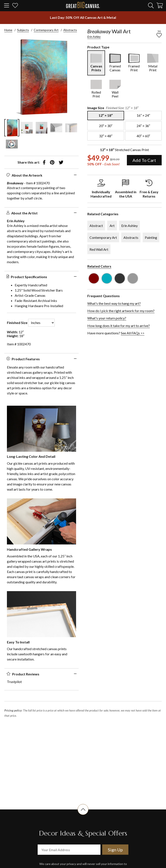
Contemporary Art (46, 30)
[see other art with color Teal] (107, 278)
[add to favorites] (159, 35)
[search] (151, 5)
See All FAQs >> (133, 333)
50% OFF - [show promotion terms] (104, 164)
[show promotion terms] (83, 18)
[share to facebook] (44, 162)
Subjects (23, 30)
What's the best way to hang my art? (114, 303)
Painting (151, 237)
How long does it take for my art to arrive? (119, 326)
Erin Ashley (94, 37)
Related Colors (99, 266)
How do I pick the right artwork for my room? (121, 311)
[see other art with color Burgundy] (94, 278)
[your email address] (69, 850)
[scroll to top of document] (83, 815)
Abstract (96, 226)
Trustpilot (14, 682)
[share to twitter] (61, 162)
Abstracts (70, 30)
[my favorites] (15, 6)
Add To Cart (144, 160)
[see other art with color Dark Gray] (120, 278)
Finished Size (17, 323)
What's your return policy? (107, 318)
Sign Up (115, 850)
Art (112, 226)
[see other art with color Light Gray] (133, 278)
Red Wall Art (99, 249)
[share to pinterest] (52, 162)
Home (8, 30)
